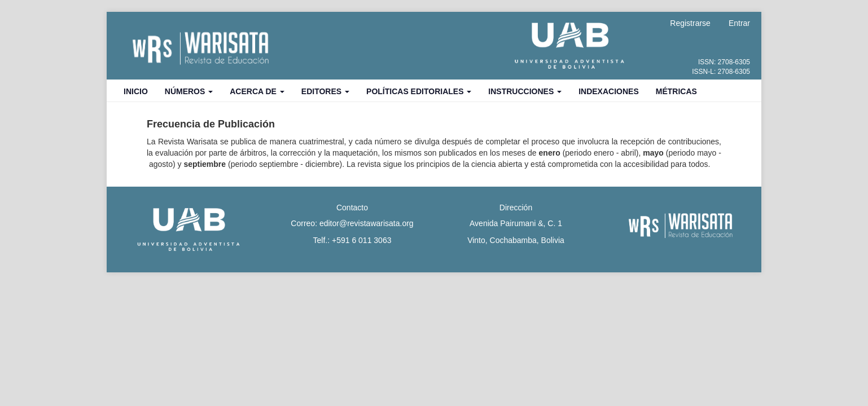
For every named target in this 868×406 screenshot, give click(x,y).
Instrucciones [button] (525, 91)
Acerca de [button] (257, 91)
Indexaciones (609, 91)
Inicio (136, 91)
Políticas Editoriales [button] (419, 91)
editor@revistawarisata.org (367, 223)
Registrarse (690, 23)
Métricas (676, 91)
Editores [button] (325, 91)
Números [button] (189, 91)
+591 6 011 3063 (362, 240)
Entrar (739, 23)
